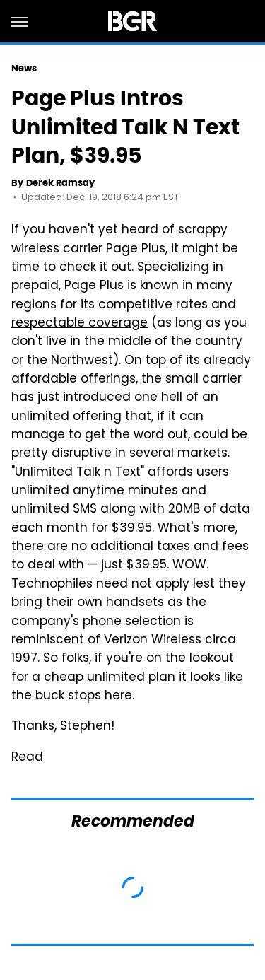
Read (27, 758)
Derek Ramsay (60, 183)
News (24, 68)
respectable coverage (79, 324)
